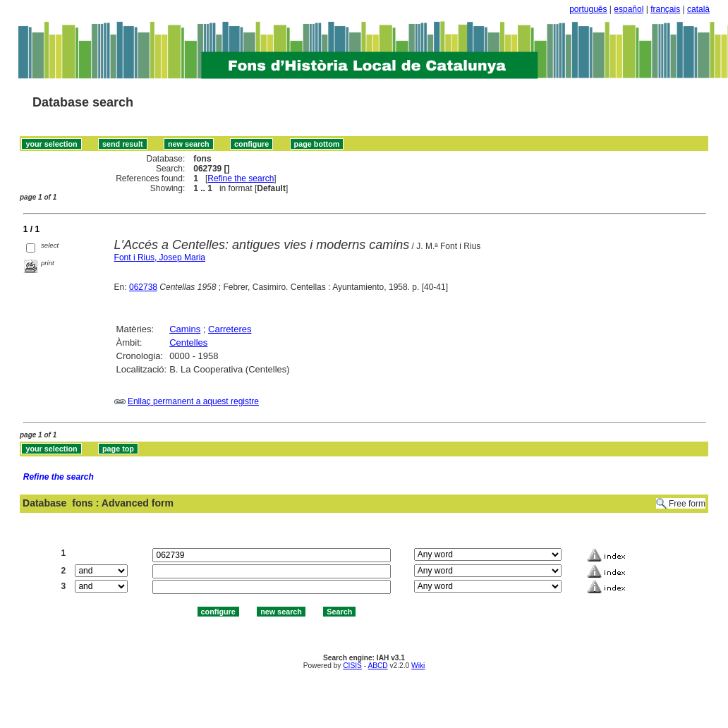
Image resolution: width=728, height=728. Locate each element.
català (698, 9)
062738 (143, 287)
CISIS (352, 666)
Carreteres (230, 329)
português (588, 9)
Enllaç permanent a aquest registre (193, 401)
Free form (687, 504)
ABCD (377, 666)
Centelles (188, 342)
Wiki (418, 666)
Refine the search (241, 178)
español (629, 9)
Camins (185, 329)
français (665, 9)
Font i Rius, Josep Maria (160, 257)
